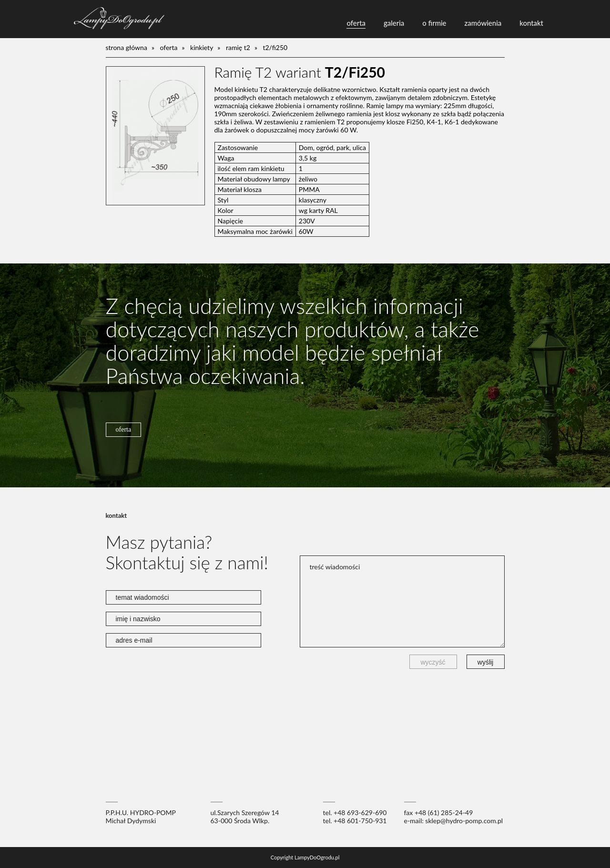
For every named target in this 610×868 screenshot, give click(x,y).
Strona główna (127, 47)
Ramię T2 (238, 47)
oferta (356, 23)
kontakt (531, 23)
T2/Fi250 (275, 47)
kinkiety (202, 47)
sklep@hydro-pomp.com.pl (464, 821)
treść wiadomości (402, 601)
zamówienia (483, 23)
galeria (394, 23)
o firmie (434, 23)
